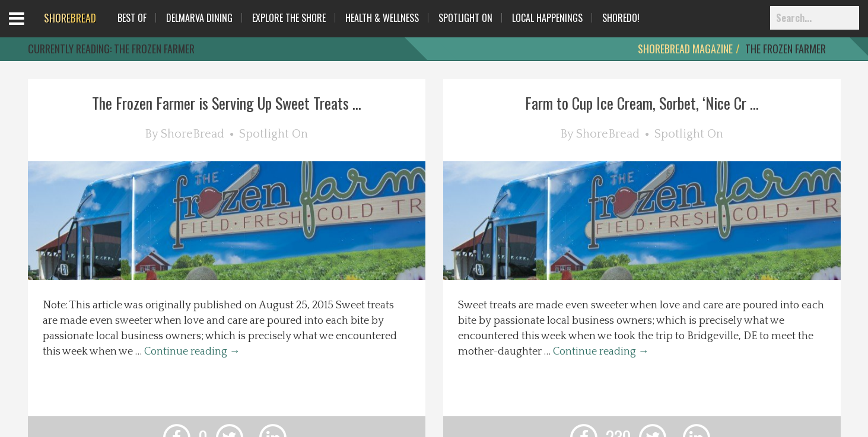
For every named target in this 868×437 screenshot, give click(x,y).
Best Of (132, 18)
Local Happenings (547, 18)
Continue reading (192, 352)
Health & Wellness (382, 18)
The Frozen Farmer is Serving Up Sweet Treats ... (227, 103)
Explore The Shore (289, 18)
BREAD (70, 18)
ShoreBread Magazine (685, 49)
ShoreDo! (621, 18)
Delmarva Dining (199, 18)
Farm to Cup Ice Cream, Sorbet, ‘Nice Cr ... (642, 103)
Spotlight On (465, 18)
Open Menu (31, 29)
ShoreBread (193, 134)
